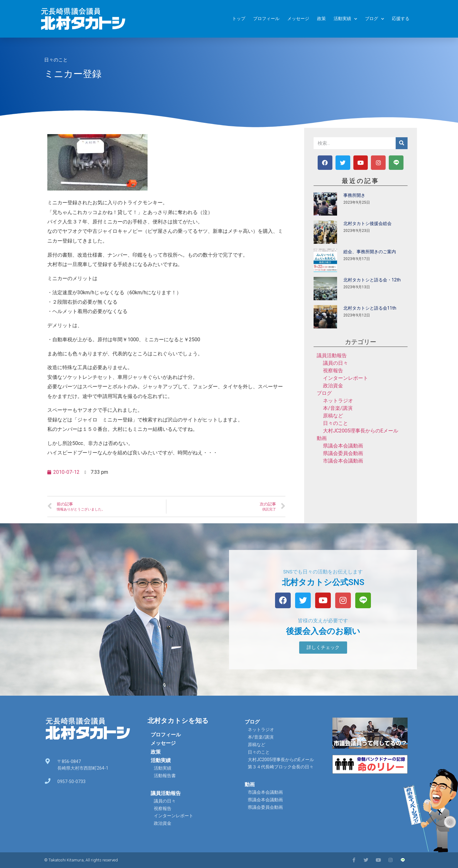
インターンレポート (346, 378)
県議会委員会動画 (343, 453)
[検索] (402, 143)
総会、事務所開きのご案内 (370, 252)
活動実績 (345, 19)
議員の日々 (336, 363)
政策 (321, 19)
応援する (401, 19)
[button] (323, 648)
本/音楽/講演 (338, 408)
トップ (239, 19)
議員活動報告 (332, 356)
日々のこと (56, 60)
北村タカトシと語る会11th (370, 308)
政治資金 (333, 386)
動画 (322, 438)
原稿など (333, 416)
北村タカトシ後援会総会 (367, 223)
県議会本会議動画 (343, 446)
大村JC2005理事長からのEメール (361, 431)
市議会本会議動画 (343, 461)
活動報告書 (165, 776)
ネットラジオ (338, 401)
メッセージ (298, 19)
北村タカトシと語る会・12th (372, 280)
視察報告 (333, 371)
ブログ (375, 19)
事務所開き (354, 195)
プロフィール (266, 19)
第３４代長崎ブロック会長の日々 (281, 767)
